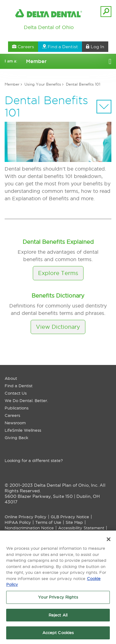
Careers (12, 415)
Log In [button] (95, 47)
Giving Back (16, 438)
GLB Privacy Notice (70, 517)
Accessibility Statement (81, 528)
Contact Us (16, 393)
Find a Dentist (19, 386)
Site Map (74, 522)
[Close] (109, 541)
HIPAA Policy (18, 522)
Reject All (58, 616)
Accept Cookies (58, 634)
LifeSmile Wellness (23, 430)
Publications (17, 408)
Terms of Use (48, 522)
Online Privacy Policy (26, 517)
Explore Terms (58, 273)
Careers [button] (23, 47)
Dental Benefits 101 (83, 84)
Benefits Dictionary (58, 296)
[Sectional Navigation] (104, 107)
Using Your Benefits (43, 84)
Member (12, 84)
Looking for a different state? (34, 460)
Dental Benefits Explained (58, 242)
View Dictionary (58, 327)
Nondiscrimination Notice (29, 528)
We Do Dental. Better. (26, 400)
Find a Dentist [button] (60, 47)
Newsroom (15, 423)
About (11, 378)
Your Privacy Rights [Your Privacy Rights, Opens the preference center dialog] (58, 598)
